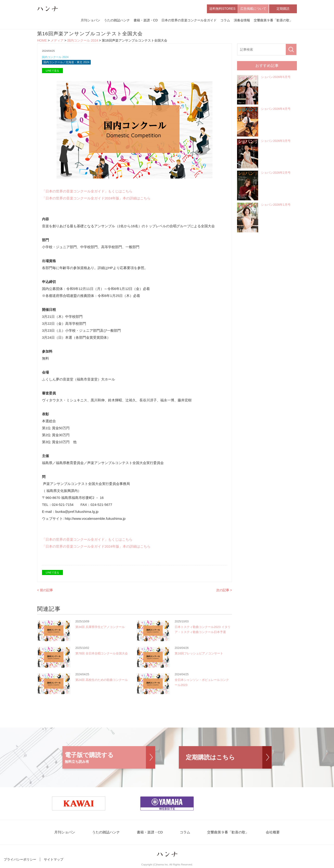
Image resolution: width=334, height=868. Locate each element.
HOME (42, 41)
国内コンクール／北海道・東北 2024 (68, 63)
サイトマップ (54, 861)
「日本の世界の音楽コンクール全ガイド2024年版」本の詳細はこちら (96, 199)
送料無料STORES (222, 9)
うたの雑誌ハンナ (117, 20)
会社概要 (270, 833)
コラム (225, 20)
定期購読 (283, 9)
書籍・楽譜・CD (146, 20)
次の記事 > (224, 591)
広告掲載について (253, 9)
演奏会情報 (242, 20)
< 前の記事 (45, 591)
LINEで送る (52, 72)
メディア (57, 41)
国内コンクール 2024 (83, 41)
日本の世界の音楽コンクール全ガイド (189, 20)
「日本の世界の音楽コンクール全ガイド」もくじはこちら (87, 192)
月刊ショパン (90, 20)
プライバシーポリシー (20, 861)
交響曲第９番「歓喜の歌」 (273, 20)
